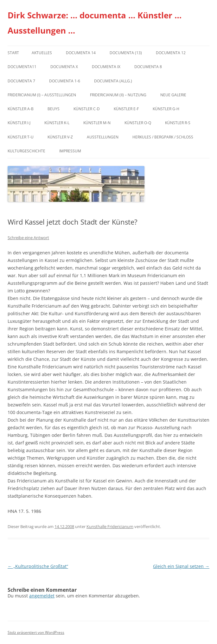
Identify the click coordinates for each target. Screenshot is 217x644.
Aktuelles (42, 53)
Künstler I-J (19, 123)
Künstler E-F (126, 109)
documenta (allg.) (113, 81)
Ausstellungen (103, 137)
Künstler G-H (166, 109)
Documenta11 (22, 67)
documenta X (64, 67)
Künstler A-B (21, 109)
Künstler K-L (57, 123)
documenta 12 (171, 53)
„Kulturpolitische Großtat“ (38, 566)
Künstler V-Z (60, 137)
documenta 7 (21, 81)
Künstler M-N (97, 123)
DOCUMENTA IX (106, 67)
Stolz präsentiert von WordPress (36, 632)
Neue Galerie (173, 95)
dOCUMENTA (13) (126, 53)
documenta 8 (148, 67)
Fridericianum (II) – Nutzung (118, 95)
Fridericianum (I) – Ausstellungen (42, 95)
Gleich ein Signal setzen (181, 566)
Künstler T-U (21, 137)
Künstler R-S (178, 123)
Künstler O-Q (138, 123)
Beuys (54, 109)
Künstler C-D (87, 109)
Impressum (70, 151)
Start (13, 53)
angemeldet (42, 596)
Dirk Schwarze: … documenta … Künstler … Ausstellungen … (95, 23)
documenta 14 (81, 53)
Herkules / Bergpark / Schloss (163, 137)
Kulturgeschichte (26, 151)
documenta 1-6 (65, 81)
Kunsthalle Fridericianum (110, 526)
